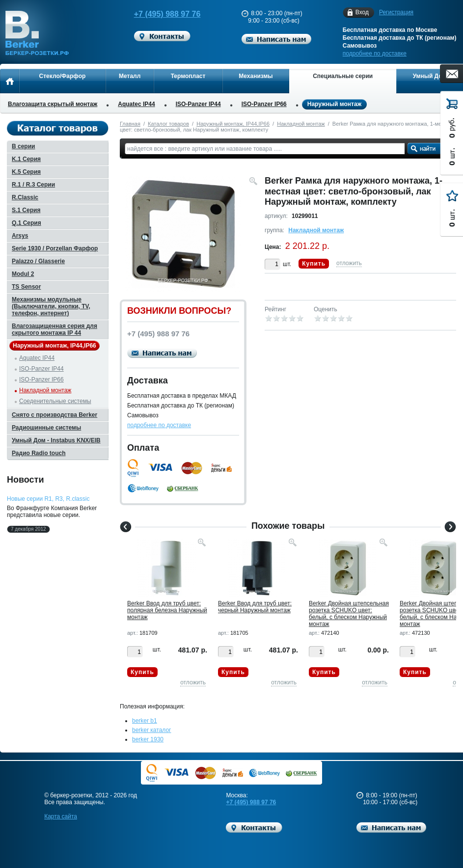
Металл (130, 76)
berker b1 (145, 721)
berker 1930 (148, 739)
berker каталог (152, 730)
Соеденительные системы (55, 401)
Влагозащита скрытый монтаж (53, 104)
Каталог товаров (168, 124)
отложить (349, 263)
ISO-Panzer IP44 (198, 104)
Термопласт (188, 76)
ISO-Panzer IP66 (264, 104)
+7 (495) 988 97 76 (163, 14)
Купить (314, 264)
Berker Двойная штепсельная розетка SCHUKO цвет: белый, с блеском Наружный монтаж (349, 614)
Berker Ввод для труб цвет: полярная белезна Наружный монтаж (167, 610)
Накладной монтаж (301, 124)
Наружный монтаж (334, 104)
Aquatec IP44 (136, 104)
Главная (130, 124)
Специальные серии (343, 76)
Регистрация (396, 12)
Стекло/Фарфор (63, 76)
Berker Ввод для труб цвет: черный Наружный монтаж (255, 607)
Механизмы (256, 76)
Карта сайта (61, 816)
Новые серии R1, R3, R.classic (48, 499)
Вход (362, 13)
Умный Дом (430, 76)
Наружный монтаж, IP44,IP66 (233, 124)
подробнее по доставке (375, 54)
